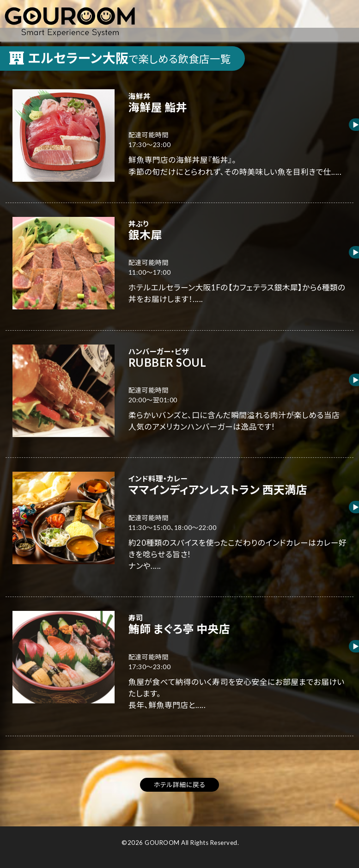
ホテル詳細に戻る (179, 785)
